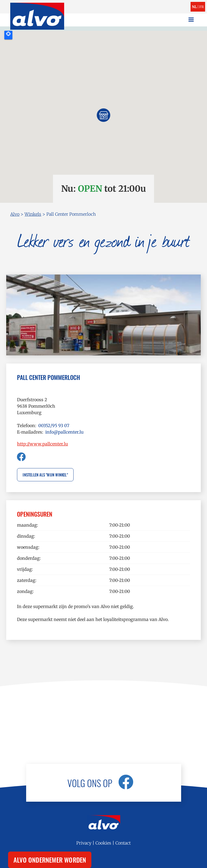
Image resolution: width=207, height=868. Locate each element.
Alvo (15, 214)
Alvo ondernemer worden (50, 860)
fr (201, 7)
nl (194, 7)
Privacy (84, 843)
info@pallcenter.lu (64, 432)
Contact (123, 843)
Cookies (103, 843)
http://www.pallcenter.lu (42, 444)
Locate (8, 35)
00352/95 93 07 (54, 426)
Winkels (33, 214)
